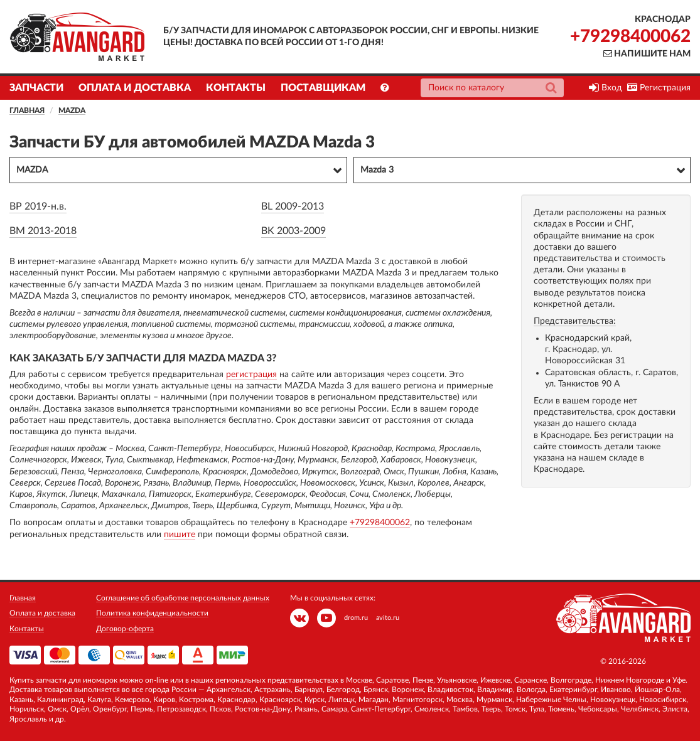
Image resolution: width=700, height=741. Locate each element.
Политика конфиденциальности (152, 613)
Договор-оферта (125, 629)
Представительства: (575, 321)
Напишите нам (647, 54)
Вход (606, 88)
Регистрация (659, 88)
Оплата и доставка (135, 88)
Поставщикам (323, 88)
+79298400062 (630, 36)
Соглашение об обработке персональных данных (183, 598)
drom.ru (356, 618)
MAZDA (72, 110)
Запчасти (36, 88)
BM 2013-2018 (43, 231)
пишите (180, 535)
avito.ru (388, 618)
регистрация (251, 375)
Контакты (236, 88)
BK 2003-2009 (293, 231)
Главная (27, 110)
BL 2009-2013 (293, 206)
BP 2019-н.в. (38, 206)
